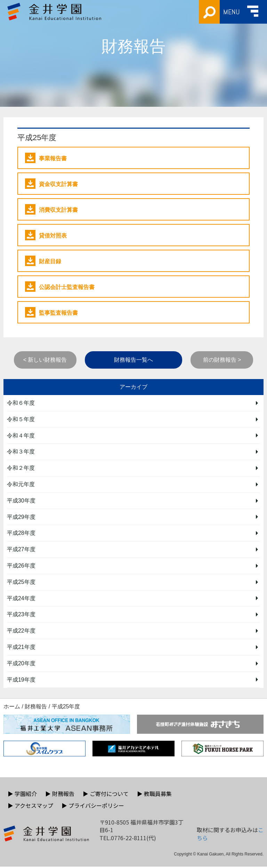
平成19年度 (21, 681)
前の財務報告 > (222, 360)
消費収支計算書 (51, 209)
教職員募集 (154, 795)
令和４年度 (21, 436)
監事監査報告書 (51, 312)
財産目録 (43, 261)
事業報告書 (46, 158)
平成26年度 (21, 566)
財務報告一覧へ (133, 360)
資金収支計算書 (51, 184)
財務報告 (36, 708)
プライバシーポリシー (93, 807)
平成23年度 (21, 615)
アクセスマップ (30, 807)
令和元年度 (21, 485)
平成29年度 (21, 517)
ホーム (12, 708)
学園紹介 (22, 795)
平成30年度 (21, 501)
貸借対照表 (46, 235)
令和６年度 (21, 403)
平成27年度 (21, 550)
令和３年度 (21, 452)
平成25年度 (21, 583)
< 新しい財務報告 (45, 360)
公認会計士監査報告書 (60, 287)
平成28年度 (21, 534)
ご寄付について (106, 795)
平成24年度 (21, 599)
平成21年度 (21, 648)
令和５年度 (21, 419)
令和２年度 (21, 468)
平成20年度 (21, 664)
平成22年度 (21, 632)
